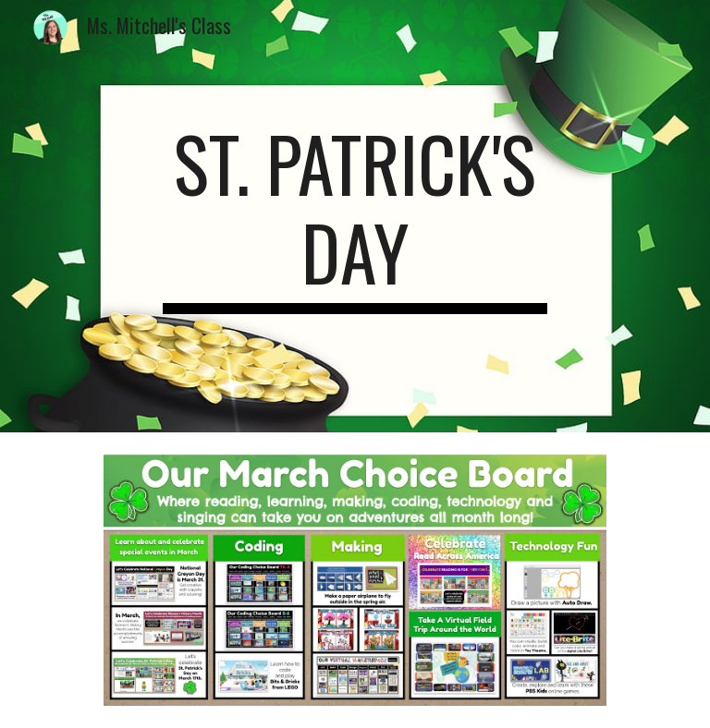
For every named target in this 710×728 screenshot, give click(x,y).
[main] (355, 216)
